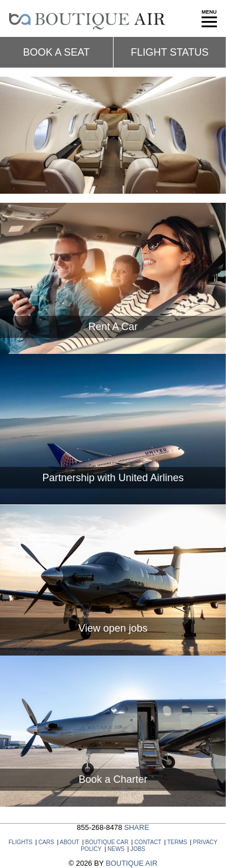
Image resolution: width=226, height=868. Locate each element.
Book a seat (56, 52)
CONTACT (148, 842)
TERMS (177, 842)
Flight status (169, 52)
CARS (47, 842)
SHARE (137, 827)
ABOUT (69, 842)
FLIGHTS (20, 842)
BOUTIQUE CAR (107, 842)
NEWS (116, 849)
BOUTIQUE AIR (131, 863)
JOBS (138, 849)
